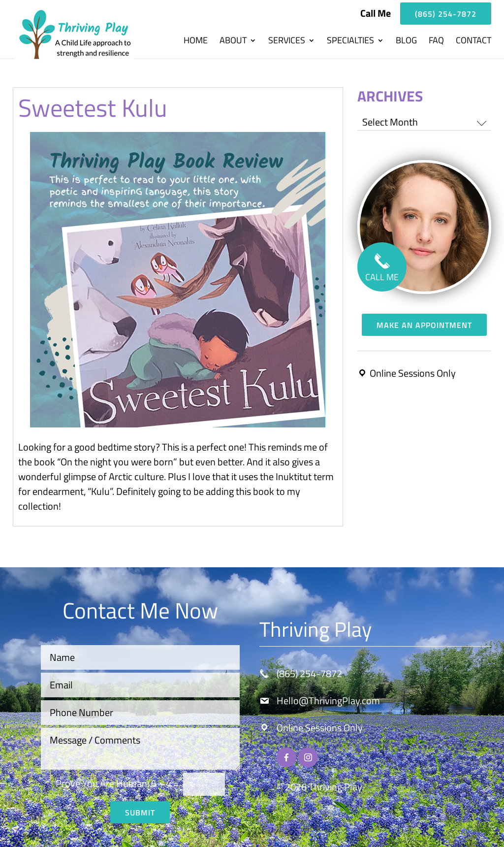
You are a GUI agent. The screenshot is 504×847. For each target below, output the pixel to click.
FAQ (436, 42)
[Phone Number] (141, 713)
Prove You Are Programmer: (102, 783)
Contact (473, 42)
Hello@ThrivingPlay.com (328, 700)
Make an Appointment (424, 325)
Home (196, 42)
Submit (140, 813)
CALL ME (382, 270)
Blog (406, 42)
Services (287, 42)
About (233, 42)
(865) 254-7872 (446, 14)
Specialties (350, 42)
